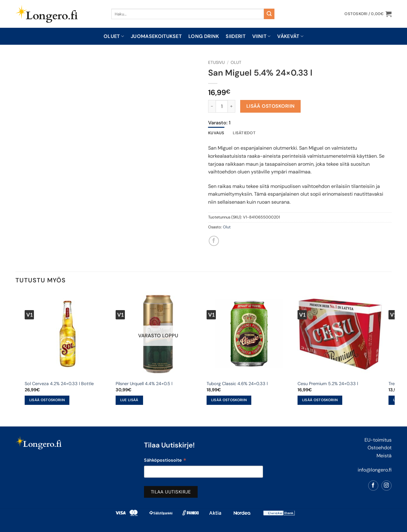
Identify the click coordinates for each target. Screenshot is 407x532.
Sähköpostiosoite (165, 461)
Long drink (204, 36)
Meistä (384, 456)
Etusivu (216, 62)
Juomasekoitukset (156, 36)
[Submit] (269, 14)
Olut (236, 62)
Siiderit (236, 36)
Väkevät (290, 36)
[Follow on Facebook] (373, 486)
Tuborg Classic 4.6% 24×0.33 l (237, 384)
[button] (368, 14)
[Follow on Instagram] (386, 486)
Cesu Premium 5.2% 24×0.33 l (328, 384)
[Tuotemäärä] (222, 106)
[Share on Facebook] (214, 241)
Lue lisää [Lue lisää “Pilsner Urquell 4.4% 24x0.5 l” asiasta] (129, 400)
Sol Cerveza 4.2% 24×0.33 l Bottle (59, 384)
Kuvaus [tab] (216, 133)
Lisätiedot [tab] (244, 133)
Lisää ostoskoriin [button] (47, 400)
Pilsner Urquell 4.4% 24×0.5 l (144, 384)
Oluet (114, 36)
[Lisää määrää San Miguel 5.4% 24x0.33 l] (232, 106)
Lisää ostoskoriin (271, 106)
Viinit (261, 36)
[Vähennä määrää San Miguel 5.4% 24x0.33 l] (212, 106)
